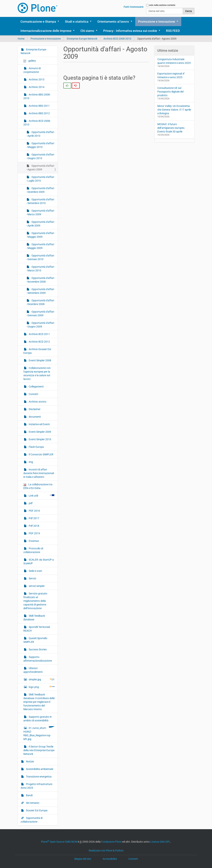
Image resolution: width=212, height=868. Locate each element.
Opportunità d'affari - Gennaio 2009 (40, 313)
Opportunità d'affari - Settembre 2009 (40, 291)
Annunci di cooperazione (32, 70)
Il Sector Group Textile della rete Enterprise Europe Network (39, 750)
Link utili (41, 495)
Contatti (33, 394)
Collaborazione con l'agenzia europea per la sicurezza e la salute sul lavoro (37, 373)
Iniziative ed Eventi (39, 424)
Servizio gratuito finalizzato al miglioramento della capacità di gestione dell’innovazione (35, 601)
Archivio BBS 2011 (39, 106)
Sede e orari (35, 571)
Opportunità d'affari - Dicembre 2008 (40, 302)
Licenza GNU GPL (160, 842)
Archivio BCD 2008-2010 (117, 39)
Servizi (32, 578)
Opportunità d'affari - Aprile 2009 (40, 224)
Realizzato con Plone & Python (106, 851)
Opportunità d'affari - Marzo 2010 (40, 269)
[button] (60, 22)
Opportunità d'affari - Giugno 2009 (40, 325)
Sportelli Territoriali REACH (37, 629)
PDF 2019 (34, 533)
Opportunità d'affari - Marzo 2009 (40, 212)
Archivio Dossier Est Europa (37, 351)
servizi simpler (36, 586)
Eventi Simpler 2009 (40, 432)
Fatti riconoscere (134, 7)
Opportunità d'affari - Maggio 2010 (40, 145)
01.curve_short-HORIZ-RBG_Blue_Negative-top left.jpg (39, 733)
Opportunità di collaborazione (32, 820)
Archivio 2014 (36, 87)
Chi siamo (87, 31)
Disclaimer (34, 409)
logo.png (41, 687)
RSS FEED (173, 31)
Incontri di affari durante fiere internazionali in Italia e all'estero (39, 473)
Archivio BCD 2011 (39, 334)
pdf (30, 503)
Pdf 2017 (34, 518)
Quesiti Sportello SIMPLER (35, 640)
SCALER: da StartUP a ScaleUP (39, 561)
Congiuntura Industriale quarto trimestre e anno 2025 (174, 61)
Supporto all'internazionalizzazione (38, 659)
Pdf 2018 (34, 526)
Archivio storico (37, 402)
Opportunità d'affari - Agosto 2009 (40, 168)
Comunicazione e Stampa (38, 22)
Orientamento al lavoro (113, 22)
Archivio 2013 (36, 79)
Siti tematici (32, 803)
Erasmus (33, 541)
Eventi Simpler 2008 (40, 360)
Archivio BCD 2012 (39, 342)
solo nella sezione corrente (162, 5)
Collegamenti (36, 387)
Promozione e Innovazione (157, 22)
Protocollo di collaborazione (33, 550)
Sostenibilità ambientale (39, 769)
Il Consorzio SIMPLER (41, 454)
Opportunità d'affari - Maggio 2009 (40, 235)
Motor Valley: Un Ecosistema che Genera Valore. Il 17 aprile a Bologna (174, 110)
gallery (30, 61)
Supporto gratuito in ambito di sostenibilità (38, 719)
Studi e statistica (77, 22)
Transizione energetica (38, 777)
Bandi (29, 795)
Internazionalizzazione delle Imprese (46, 31)
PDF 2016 (34, 511)
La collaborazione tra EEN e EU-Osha (38, 486)
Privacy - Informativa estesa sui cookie (130, 31)
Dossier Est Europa (36, 810)
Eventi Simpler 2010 (40, 439)
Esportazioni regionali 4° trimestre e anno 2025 (171, 75)
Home (21, 39)
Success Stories (37, 649)
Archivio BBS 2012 (39, 113)
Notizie (30, 761)
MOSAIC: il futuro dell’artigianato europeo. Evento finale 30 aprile (171, 128)
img (31, 462)
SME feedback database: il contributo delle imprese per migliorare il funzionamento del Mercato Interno (39, 702)
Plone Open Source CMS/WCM (59, 842)
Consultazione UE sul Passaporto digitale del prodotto (170, 92)
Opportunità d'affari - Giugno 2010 (40, 156)
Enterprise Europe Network (82, 39)
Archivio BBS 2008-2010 (37, 96)
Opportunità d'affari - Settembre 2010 (40, 201)
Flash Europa (36, 447)
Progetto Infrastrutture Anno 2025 (36, 786)
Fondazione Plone (111, 842)
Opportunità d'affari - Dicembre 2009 (40, 190)
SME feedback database (34, 618)
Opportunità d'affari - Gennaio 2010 (40, 257)
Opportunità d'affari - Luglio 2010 (40, 179)
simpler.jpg (41, 679)
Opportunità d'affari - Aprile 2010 (40, 134)
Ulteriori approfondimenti (33, 670)
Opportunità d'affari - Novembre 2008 (40, 280)
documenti (35, 417)
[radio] (67, 86)
